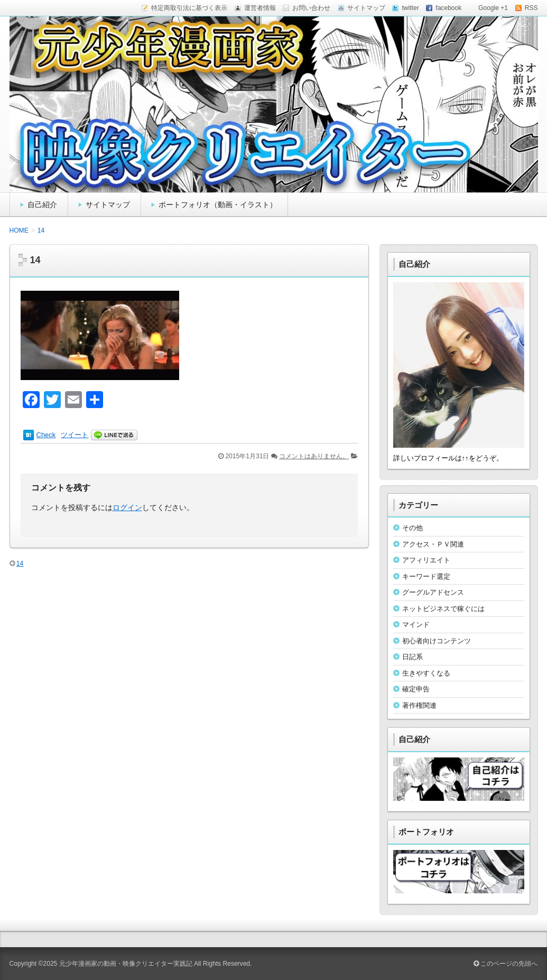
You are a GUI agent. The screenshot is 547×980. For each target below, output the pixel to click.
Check (46, 435)
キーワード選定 (426, 576)
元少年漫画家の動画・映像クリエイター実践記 (126, 964)
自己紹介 (42, 205)
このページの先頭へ (506, 964)
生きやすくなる (426, 673)
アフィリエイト (426, 560)
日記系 (412, 657)
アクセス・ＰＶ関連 (433, 544)
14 (20, 563)
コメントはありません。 (314, 456)
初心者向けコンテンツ (437, 641)
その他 (412, 528)
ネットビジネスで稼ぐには (443, 609)
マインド (416, 625)
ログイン (127, 507)
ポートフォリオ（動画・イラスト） (218, 205)
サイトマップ (108, 205)
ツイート (75, 435)
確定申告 (416, 689)
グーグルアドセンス (433, 592)
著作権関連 (419, 705)
